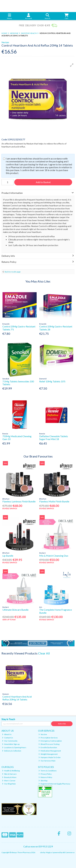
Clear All (44, 653)
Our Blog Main (9, 784)
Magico (49, 852)
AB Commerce (69, 852)
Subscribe (62, 724)
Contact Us (8, 738)
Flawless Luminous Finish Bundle (19, 501)
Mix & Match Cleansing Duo (54, 556)
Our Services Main (47, 761)
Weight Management (48, 754)
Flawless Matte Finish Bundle (54, 501)
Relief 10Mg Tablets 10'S (52, 381)
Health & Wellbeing (11, 771)
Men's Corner (9, 781)
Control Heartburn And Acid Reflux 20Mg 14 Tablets (17, 698)
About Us (7, 734)
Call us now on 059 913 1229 (38, 846)
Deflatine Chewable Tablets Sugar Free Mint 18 (54, 438)
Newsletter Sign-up (11, 744)
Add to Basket (43, 182)
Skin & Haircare (9, 774)
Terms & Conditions (48, 771)
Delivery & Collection (12, 751)
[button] (72, 65)
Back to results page (13, 272)
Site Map (43, 781)
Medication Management (50, 751)
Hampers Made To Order (50, 757)
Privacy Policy (45, 774)
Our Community (10, 741)
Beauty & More (9, 777)
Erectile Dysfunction (48, 747)
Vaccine (43, 734)
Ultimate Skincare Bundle (15, 610)
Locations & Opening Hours (14, 747)
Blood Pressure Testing (49, 744)
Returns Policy (45, 777)
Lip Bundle (8, 556)
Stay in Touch (8, 719)
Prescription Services (48, 738)
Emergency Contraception (50, 741)
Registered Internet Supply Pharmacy (54, 784)
